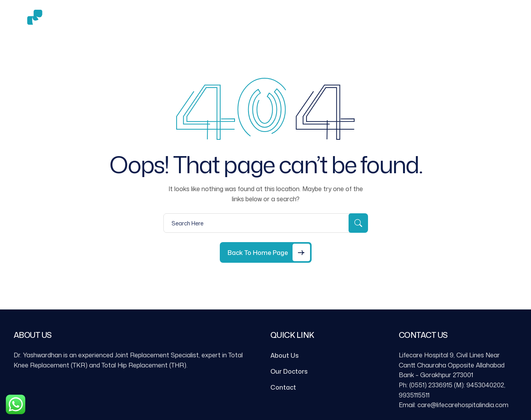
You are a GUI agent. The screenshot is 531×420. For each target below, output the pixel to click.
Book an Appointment (365, 20)
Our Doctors (289, 371)
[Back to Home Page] (266, 252)
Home (143, 20)
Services (220, 20)
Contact (305, 20)
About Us (179, 20)
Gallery (266, 20)
